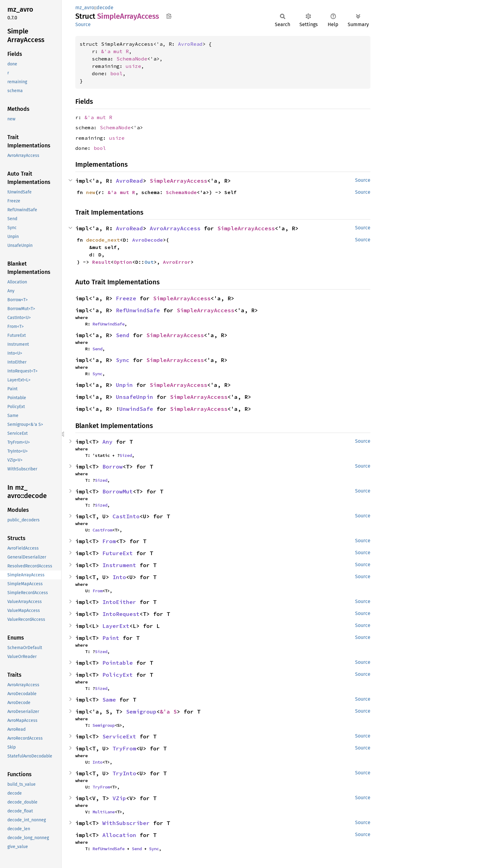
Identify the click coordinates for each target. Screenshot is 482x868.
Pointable (118, 663)
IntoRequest (121, 614)
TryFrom (124, 748)
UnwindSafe (136, 409)
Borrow (113, 467)
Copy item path (169, 16)
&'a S (168, 712)
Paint (111, 638)
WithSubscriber (126, 823)
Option (123, 262)
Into (119, 577)
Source (83, 24)
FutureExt (118, 553)
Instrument (119, 565)
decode (105, 8)
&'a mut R (115, 51)
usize (133, 66)
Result (101, 262)
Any (107, 442)
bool (117, 73)
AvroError (177, 262)
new (91, 192)
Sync (123, 360)
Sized (126, 455)
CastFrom (102, 530)
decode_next (103, 240)
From (109, 541)
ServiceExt (119, 736)
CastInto (126, 516)
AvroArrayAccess (175, 228)
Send (123, 335)
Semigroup (141, 712)
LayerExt (116, 626)
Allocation (119, 835)
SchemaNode (132, 59)
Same (109, 700)
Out (149, 262)
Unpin (124, 385)
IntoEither (119, 602)
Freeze (126, 298)
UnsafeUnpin (134, 397)
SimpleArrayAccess (178, 181)
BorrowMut (118, 491)
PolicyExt (118, 675)
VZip (119, 798)
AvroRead (190, 44)
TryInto (124, 773)
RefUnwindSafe (138, 310)
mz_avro (85, 8)
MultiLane (104, 812)
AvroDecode (148, 240)
